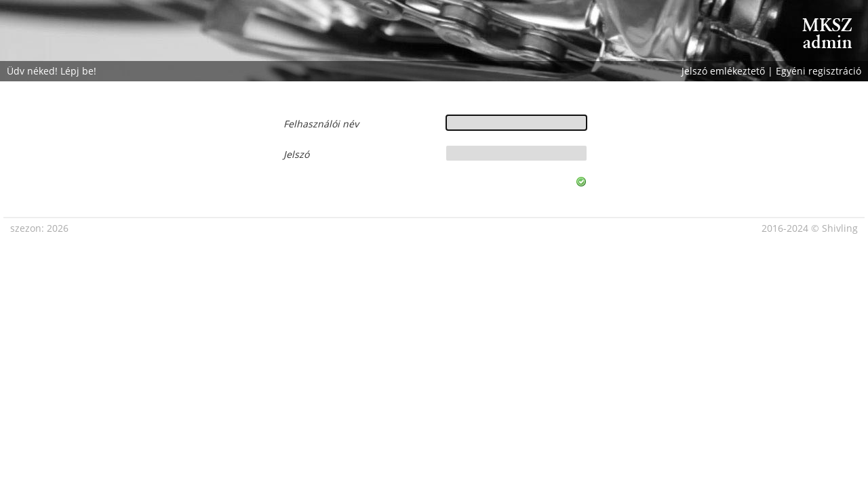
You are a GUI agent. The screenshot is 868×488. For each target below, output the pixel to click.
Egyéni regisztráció (818, 71)
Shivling (840, 228)
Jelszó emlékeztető (723, 71)
